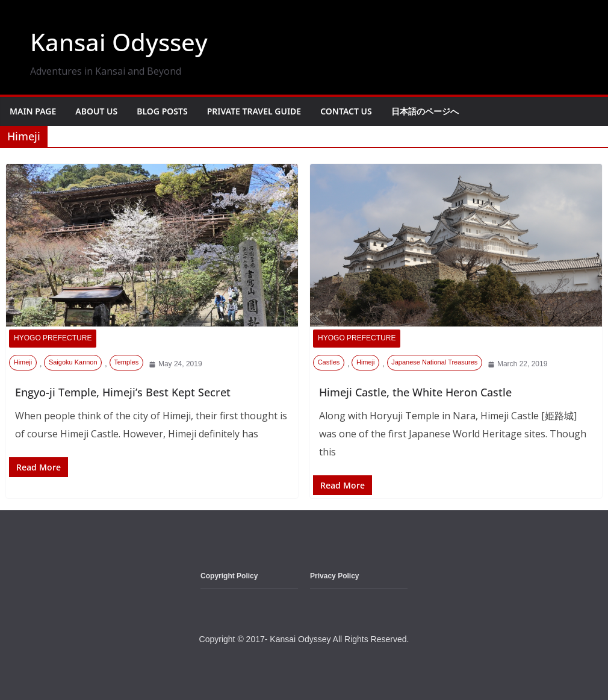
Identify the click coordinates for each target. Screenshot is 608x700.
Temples (126, 362)
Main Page (33, 111)
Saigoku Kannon (73, 362)
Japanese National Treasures (434, 362)
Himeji (23, 362)
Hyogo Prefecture (53, 338)
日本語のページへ (425, 111)
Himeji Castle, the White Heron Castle (415, 392)
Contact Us (346, 111)
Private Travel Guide (254, 111)
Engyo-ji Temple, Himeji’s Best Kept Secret (123, 392)
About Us (96, 111)
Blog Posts (162, 111)
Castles (329, 362)
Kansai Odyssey (119, 42)
